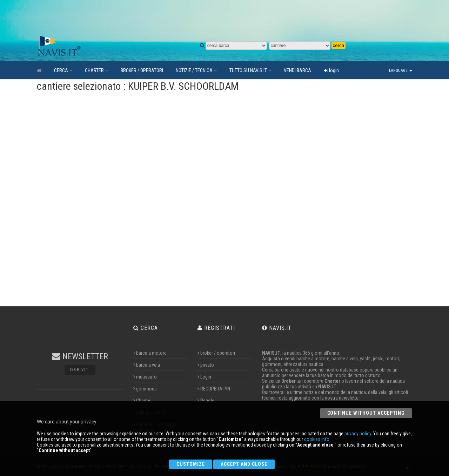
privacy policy (358, 434)
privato (206, 365)
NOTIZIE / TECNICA (196, 70)
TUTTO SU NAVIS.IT (250, 70)
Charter (142, 401)
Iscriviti (80, 370)
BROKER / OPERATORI (142, 70)
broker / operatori (216, 353)
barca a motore (150, 353)
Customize (191, 464)
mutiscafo (145, 377)
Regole (206, 401)
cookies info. (317, 439)
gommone (145, 389)
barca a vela (147, 365)
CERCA (63, 70)
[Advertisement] (202, 18)
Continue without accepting (366, 413)
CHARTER (96, 70)
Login (204, 377)
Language (401, 71)
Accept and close (244, 464)
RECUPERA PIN (214, 389)
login (331, 70)
